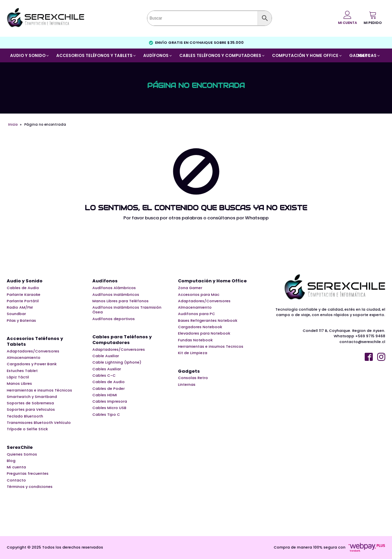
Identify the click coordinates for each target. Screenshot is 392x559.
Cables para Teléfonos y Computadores (122, 340)
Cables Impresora (110, 401)
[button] (373, 18)
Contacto (16, 480)
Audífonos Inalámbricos (116, 294)
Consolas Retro (193, 378)
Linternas (187, 384)
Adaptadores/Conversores (33, 351)
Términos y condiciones (30, 487)
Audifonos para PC (197, 314)
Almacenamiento (24, 358)
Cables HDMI (105, 395)
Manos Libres (19, 383)
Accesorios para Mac (199, 294)
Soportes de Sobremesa (30, 403)
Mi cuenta (16, 467)
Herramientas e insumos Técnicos (39, 390)
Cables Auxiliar (107, 369)
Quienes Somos (22, 454)
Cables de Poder (109, 389)
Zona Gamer (190, 288)
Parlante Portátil (23, 301)
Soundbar (16, 314)
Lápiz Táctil (18, 377)
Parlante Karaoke (24, 294)
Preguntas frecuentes (28, 473)
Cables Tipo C (106, 414)
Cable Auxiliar (106, 356)
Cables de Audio (23, 288)
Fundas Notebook (195, 340)
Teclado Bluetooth (25, 416)
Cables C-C (104, 375)
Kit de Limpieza (193, 353)
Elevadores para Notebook (204, 333)
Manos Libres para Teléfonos (120, 301)
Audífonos (105, 281)
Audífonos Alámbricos (114, 288)
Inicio (13, 125)
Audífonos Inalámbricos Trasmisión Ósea (127, 310)
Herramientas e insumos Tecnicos (211, 346)
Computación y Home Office (212, 281)
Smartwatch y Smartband (32, 397)
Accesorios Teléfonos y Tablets (35, 342)
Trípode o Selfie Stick (27, 429)
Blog (11, 461)
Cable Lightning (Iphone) (117, 362)
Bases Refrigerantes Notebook (208, 320)
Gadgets (189, 371)
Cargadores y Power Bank (32, 364)
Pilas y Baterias (21, 320)
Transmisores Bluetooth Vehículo (39, 423)
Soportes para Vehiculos (31, 409)
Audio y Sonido (25, 281)
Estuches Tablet (22, 371)
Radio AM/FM (20, 307)
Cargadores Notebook (200, 327)
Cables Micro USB (109, 408)
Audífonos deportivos (114, 319)
